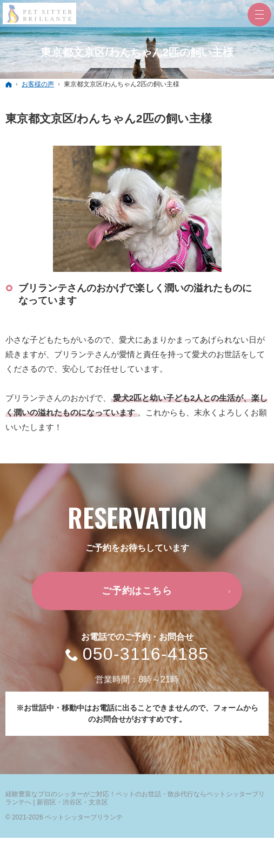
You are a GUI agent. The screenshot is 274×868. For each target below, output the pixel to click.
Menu (259, 15)
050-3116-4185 (146, 654)
